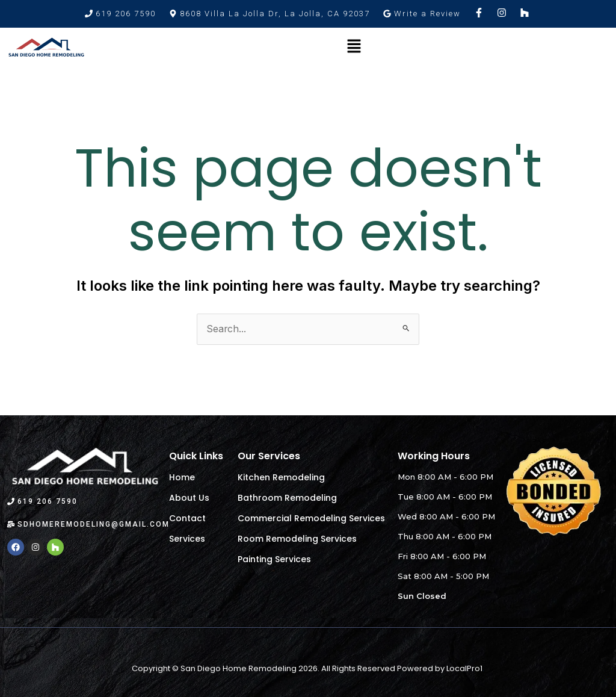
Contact (187, 519)
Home (182, 478)
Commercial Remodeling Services (311, 519)
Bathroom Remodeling (287, 498)
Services (187, 539)
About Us (189, 498)
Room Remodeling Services (297, 539)
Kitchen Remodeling (281, 478)
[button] (269, 14)
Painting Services (274, 560)
